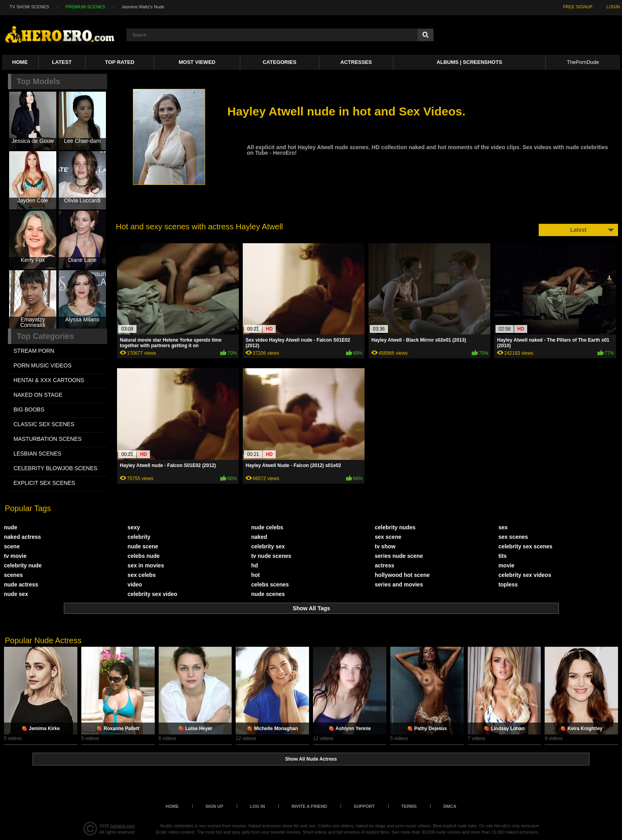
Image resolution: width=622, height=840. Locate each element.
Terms (409, 806)
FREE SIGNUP (578, 7)
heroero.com (123, 826)
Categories (279, 62)
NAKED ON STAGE (38, 395)
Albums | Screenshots (469, 62)
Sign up (214, 806)
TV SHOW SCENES (29, 7)
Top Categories (45, 336)
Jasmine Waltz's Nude (143, 7)
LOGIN (613, 7)
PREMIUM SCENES (85, 7)
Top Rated (120, 62)
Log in (257, 806)
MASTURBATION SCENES (48, 439)
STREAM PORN (34, 351)
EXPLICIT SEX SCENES (44, 483)
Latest (62, 62)
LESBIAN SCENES (37, 454)
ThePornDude (583, 62)
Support (364, 806)
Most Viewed (197, 62)
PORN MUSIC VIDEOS (42, 365)
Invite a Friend (309, 806)
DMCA (450, 806)
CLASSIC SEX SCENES (44, 424)
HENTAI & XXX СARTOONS (49, 380)
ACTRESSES (356, 62)
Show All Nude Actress (311, 759)
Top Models (38, 81)
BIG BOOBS (29, 409)
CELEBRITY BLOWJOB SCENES (55, 468)
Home (20, 62)
